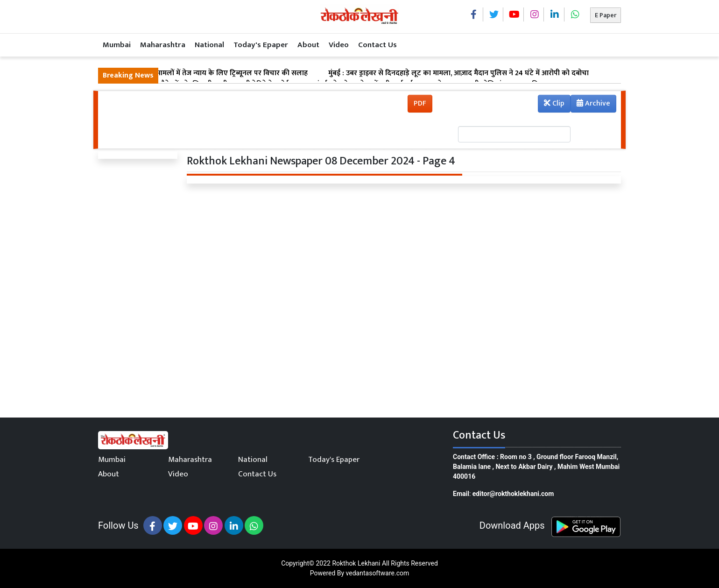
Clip (554, 103)
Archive (591, 105)
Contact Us (377, 45)
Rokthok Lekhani (356, 563)
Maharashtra (163, 45)
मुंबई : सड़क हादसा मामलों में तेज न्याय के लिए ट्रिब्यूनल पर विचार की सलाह (205, 73)
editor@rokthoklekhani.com (513, 494)
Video (339, 45)
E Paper (606, 15)
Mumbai (117, 45)
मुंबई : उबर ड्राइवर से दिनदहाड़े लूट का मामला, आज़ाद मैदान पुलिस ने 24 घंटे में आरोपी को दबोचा (458, 73)
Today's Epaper (261, 45)
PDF (420, 103)
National (209, 45)
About (308, 45)
